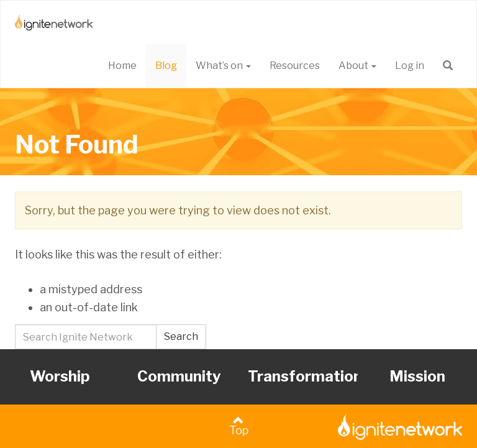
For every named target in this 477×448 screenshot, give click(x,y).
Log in (410, 66)
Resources (295, 66)
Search (181, 336)
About (357, 66)
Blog (166, 66)
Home (122, 66)
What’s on (223, 66)
